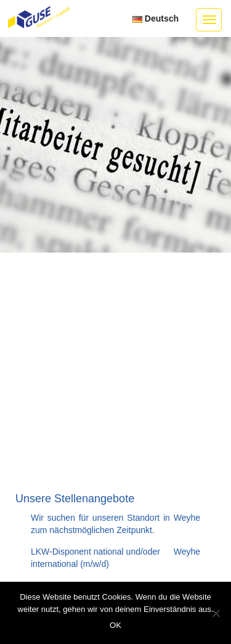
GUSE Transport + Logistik (39, 18)
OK (115, 625)
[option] (115, 145)
